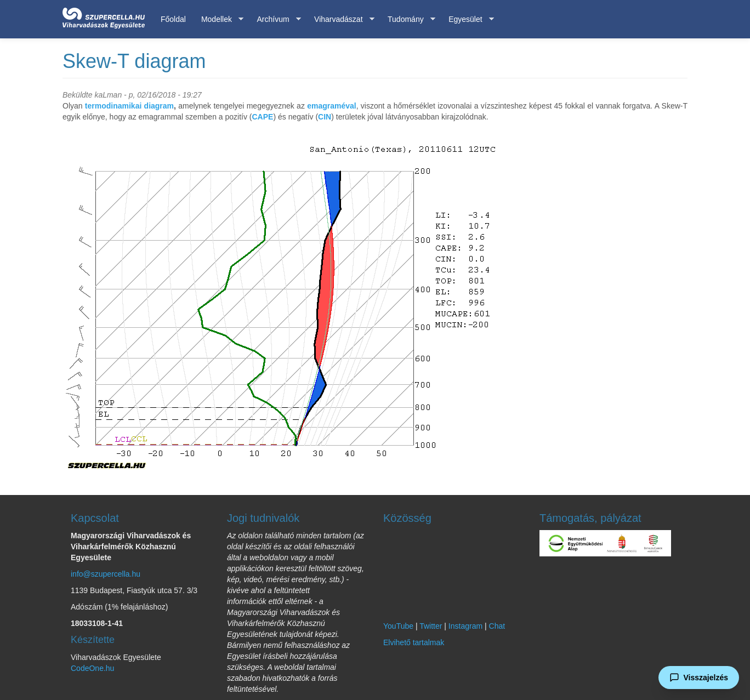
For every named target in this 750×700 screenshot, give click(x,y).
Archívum (275, 19)
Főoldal (173, 19)
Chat (497, 626)
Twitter (431, 626)
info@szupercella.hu (106, 574)
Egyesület (467, 19)
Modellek (218, 19)
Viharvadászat (340, 19)
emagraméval (332, 106)
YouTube (398, 626)
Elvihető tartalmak (414, 642)
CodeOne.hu (92, 668)
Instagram (465, 626)
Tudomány (408, 19)
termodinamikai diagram (129, 106)
